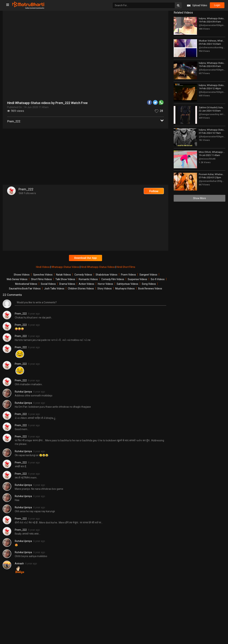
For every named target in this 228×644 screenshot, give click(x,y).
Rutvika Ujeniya (23, 392)
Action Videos (86, 284)
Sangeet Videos (148, 275)
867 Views (204, 185)
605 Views (204, 96)
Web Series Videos (17, 279)
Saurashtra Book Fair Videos (25, 289)
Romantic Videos (88, 279)
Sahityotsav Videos (127, 284)
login (217, 5)
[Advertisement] (85, 157)
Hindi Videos (43, 267)
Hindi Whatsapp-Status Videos (98, 267)
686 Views (204, 29)
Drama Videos (67, 284)
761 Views (204, 140)
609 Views (204, 118)
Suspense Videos (137, 279)
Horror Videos (105, 284)
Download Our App (85, 258)
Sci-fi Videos (158, 279)
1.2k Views (205, 162)
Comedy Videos (83, 275)
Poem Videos (128, 275)
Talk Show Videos (65, 279)
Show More (199, 198)
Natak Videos (64, 275)
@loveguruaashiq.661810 (213, 114)
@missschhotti (207, 159)
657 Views (204, 73)
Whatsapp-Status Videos (66, 267)
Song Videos (149, 284)
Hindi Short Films (126, 267)
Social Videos (48, 284)
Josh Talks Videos (54, 289)
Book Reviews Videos (150, 289)
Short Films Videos (41, 279)
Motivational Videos (26, 284)
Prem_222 (21, 314)
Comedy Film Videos (113, 279)
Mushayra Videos (125, 289)
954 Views (204, 51)
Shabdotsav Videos (107, 275)
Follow (154, 191)
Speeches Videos (43, 275)
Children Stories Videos (81, 289)
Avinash (19, 563)
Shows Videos (22, 275)
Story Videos (105, 289)
